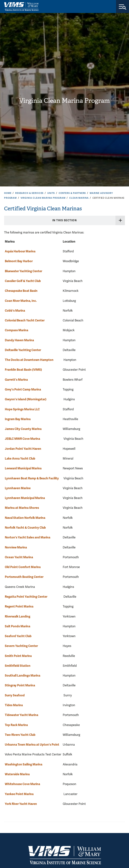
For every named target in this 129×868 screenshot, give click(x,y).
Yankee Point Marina (19, 794)
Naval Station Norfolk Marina (25, 518)
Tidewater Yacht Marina (22, 715)
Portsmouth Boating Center (24, 577)
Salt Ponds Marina (18, 626)
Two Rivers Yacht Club (20, 735)
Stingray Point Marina (20, 685)
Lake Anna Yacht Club (20, 459)
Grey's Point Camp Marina (23, 389)
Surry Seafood (15, 695)
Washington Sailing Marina (24, 764)
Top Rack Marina (16, 725)
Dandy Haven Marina (19, 340)
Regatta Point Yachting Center (26, 597)
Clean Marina (79, 198)
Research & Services (29, 193)
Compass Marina (17, 330)
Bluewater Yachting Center (23, 271)
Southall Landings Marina (23, 676)
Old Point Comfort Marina (23, 567)
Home (8, 193)
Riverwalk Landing (18, 616)
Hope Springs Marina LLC (22, 409)
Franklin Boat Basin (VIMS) (23, 370)
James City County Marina (23, 429)
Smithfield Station (18, 666)
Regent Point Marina (19, 606)
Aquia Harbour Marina (20, 251)
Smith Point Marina (18, 656)
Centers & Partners (72, 193)
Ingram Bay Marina (18, 419)
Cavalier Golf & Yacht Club (23, 281)
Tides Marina (14, 705)
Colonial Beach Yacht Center (25, 320)
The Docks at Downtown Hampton (29, 360)
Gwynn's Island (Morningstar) (26, 399)
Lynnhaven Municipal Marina (25, 498)
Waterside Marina (17, 774)
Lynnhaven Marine (18, 488)
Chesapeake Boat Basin (21, 291)
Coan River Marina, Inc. (21, 301)
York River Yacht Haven (21, 804)
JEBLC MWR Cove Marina (22, 439)
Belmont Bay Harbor (19, 261)
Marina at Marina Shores (22, 508)
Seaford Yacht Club (18, 636)
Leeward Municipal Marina (23, 468)
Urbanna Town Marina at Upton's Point (32, 745)
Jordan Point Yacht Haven (23, 449)
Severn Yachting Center (21, 646)
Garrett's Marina (16, 380)
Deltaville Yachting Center (23, 350)
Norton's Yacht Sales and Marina (28, 537)
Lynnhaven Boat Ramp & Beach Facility (32, 478)
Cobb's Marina (15, 311)
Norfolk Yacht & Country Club (25, 528)
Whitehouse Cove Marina (22, 784)
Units (51, 193)
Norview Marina (16, 547)
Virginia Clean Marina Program (64, 101)
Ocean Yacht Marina (19, 557)
